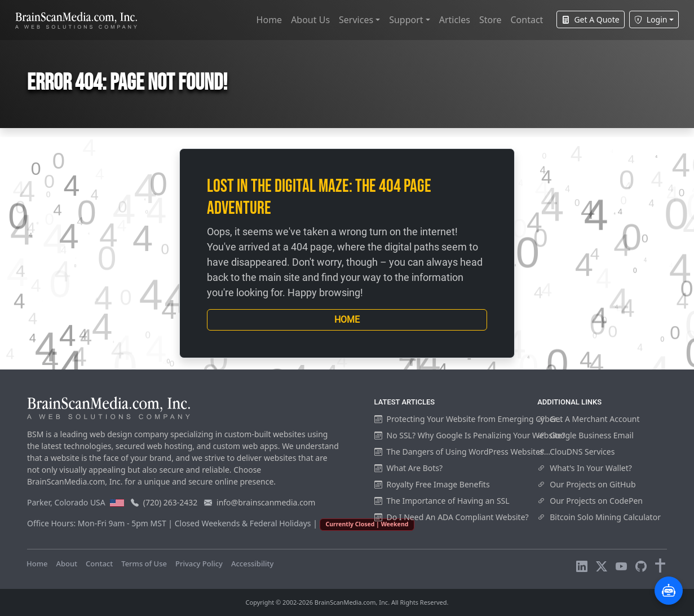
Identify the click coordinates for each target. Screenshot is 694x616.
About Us (310, 20)
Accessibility (252, 564)
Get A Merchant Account (588, 419)
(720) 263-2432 (171, 502)
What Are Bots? (409, 468)
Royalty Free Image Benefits (432, 484)
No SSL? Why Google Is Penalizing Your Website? (470, 435)
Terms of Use (144, 564)
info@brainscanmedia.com (266, 502)
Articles (455, 20)
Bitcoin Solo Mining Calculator (599, 517)
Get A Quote (590, 19)
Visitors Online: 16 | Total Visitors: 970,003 (355, 564)
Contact (527, 20)
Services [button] (356, 20)
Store (490, 20)
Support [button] (406, 20)
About (67, 564)
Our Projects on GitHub (586, 484)
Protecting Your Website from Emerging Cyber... (468, 419)
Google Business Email (585, 435)
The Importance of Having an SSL (442, 501)
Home (269, 20)
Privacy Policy (199, 564)
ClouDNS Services (576, 452)
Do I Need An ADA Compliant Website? (452, 517)
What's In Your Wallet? (585, 468)
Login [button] (651, 19)
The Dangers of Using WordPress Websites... (462, 452)
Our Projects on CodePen (590, 501)
